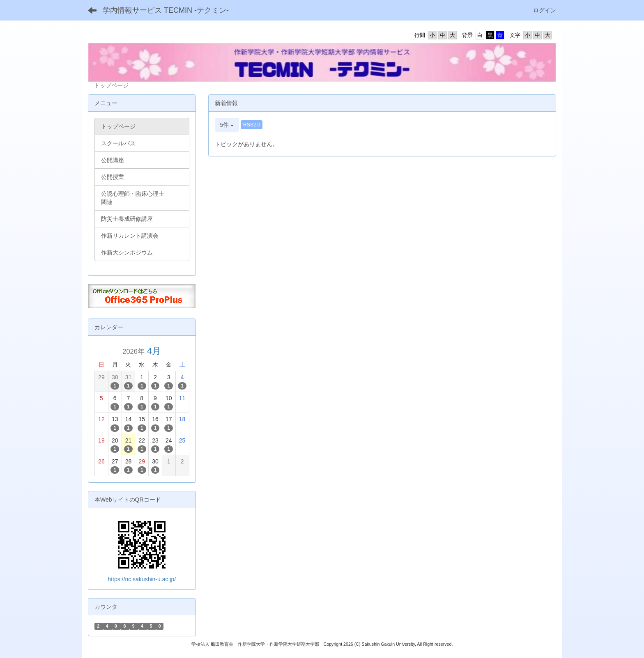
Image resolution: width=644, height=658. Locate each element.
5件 (227, 125)
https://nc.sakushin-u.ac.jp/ (142, 579)
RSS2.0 (252, 125)
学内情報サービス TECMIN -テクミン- (166, 10)
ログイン (545, 10)
